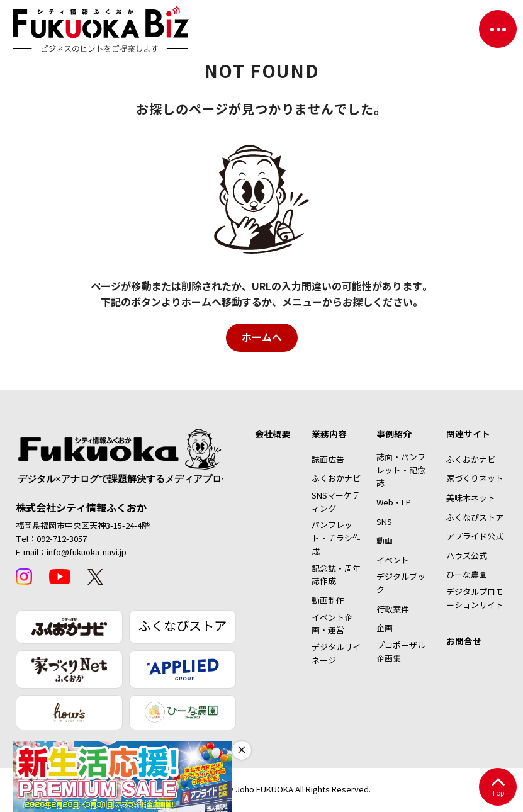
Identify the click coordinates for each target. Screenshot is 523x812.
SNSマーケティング (336, 503)
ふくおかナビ (336, 479)
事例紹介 (394, 434)
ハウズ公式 (467, 556)
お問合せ (464, 641)
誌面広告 (328, 460)
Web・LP (394, 503)
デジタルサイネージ (336, 654)
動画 (385, 541)
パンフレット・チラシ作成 (336, 539)
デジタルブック (401, 584)
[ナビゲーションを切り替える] (498, 29)
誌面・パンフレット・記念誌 (401, 471)
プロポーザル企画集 (401, 652)
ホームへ (262, 338)
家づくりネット (475, 479)
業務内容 (329, 434)
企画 (385, 629)
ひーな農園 (467, 575)
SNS (384, 522)
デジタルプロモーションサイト (475, 599)
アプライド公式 (475, 537)
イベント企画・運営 (332, 625)
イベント (393, 561)
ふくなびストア (183, 627)
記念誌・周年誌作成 (336, 576)
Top (498, 788)
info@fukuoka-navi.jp (87, 553)
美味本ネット (471, 499)
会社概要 (273, 434)
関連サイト (468, 434)
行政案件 (393, 610)
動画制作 (328, 601)
